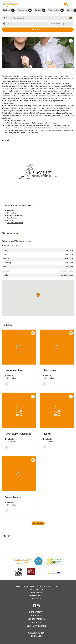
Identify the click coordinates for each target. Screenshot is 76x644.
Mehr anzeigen (38, 523)
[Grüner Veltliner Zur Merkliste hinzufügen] (33, 333)
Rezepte (40, 10)
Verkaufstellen (56, 10)
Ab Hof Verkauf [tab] (10, 233)
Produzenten (25, 10)
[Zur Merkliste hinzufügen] (71, 41)
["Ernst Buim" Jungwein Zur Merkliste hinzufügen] (33, 397)
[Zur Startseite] (10, 4)
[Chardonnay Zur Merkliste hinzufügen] (71, 333)
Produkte (9, 10)
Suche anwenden (38, 30)
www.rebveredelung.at (15, 223)
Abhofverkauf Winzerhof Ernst (16, 241)
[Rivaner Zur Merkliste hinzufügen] (71, 397)
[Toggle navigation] (71, 4)
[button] (38, 296)
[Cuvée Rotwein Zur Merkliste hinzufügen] (33, 460)
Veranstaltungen (36, 626)
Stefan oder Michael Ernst (19, 206)
